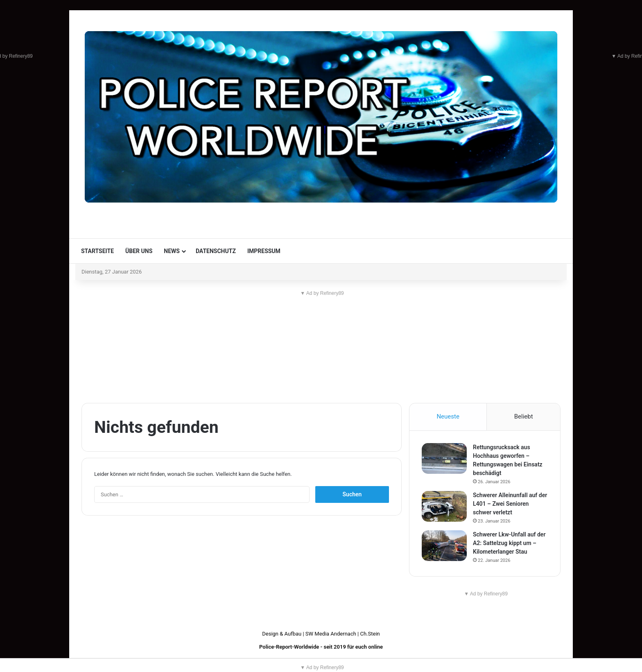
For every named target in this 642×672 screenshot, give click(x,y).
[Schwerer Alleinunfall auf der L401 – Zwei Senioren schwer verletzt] (444, 506)
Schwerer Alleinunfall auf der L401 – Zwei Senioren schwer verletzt (510, 504)
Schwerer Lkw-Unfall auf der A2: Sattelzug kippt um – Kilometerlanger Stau (509, 543)
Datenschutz (216, 251)
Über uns (139, 251)
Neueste (448, 416)
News (172, 251)
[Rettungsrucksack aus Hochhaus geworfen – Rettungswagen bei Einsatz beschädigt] (444, 458)
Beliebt (524, 416)
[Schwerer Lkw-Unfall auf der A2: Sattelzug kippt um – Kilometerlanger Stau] (444, 546)
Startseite (97, 251)
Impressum (264, 251)
